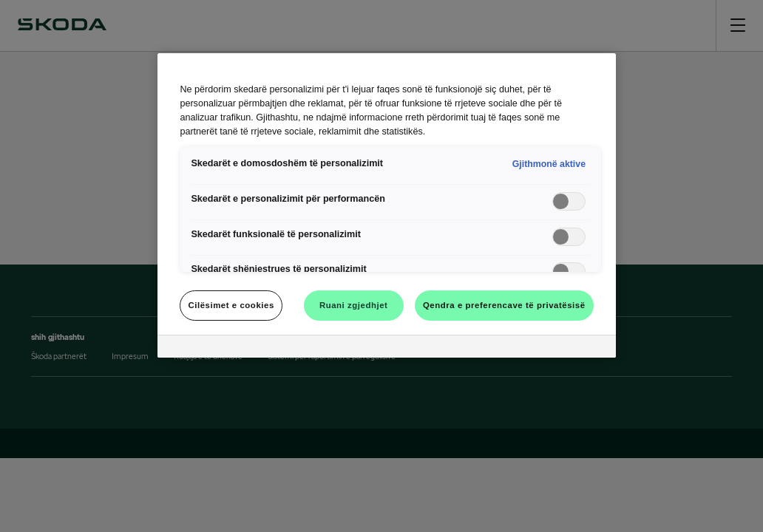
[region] (386, 205)
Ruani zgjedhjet (354, 305)
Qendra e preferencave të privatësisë (504, 305)
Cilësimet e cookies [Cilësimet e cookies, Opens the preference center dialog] (231, 305)
